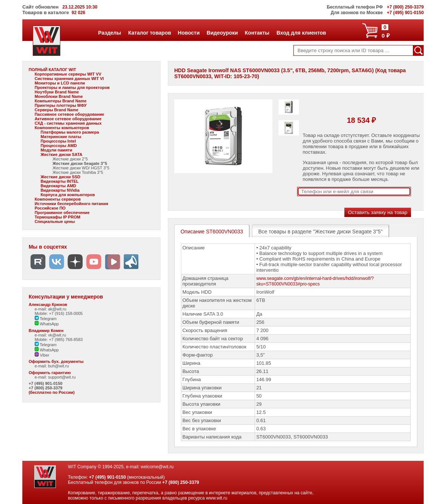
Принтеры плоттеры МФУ (61, 105)
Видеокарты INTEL (60, 181)
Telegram (46, 319)
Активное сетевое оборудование (68, 119)
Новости (189, 33)
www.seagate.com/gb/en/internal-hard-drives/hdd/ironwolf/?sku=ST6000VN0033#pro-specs (315, 281)
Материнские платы (61, 137)
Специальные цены (55, 221)
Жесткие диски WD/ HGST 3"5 (81, 168)
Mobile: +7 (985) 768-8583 (59, 339)
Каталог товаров (149, 33)
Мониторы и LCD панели (60, 83)
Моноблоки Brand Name (59, 96)
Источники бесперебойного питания (71, 204)
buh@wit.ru (58, 366)
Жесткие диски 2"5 (70, 159)
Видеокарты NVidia (60, 190)
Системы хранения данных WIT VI (69, 79)
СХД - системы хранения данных (68, 123)
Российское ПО (50, 208)
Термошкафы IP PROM (58, 217)
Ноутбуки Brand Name (57, 92)
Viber (42, 355)
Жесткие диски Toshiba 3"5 (78, 172)
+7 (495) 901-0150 (46, 383)
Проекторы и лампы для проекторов (72, 87)
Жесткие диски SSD (60, 177)
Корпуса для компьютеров (68, 195)
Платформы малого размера (70, 132)
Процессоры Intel (58, 141)
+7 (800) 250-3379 (46, 388)
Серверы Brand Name (56, 110)
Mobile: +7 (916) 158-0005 (59, 313)
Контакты (257, 33)
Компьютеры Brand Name (60, 101)
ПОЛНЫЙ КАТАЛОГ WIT (52, 70)
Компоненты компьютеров (62, 128)
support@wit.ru (62, 377)
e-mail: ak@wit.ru (50, 309)
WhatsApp (47, 324)
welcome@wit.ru (157, 467)
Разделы (110, 33)
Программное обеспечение (62, 213)
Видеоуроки (222, 33)
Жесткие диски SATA (61, 154)
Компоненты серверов (58, 199)
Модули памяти (56, 150)
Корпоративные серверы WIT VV (68, 74)
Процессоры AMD (59, 146)
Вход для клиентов (301, 33)
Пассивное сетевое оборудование (69, 114)
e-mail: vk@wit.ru (50, 335)
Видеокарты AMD (58, 186)
